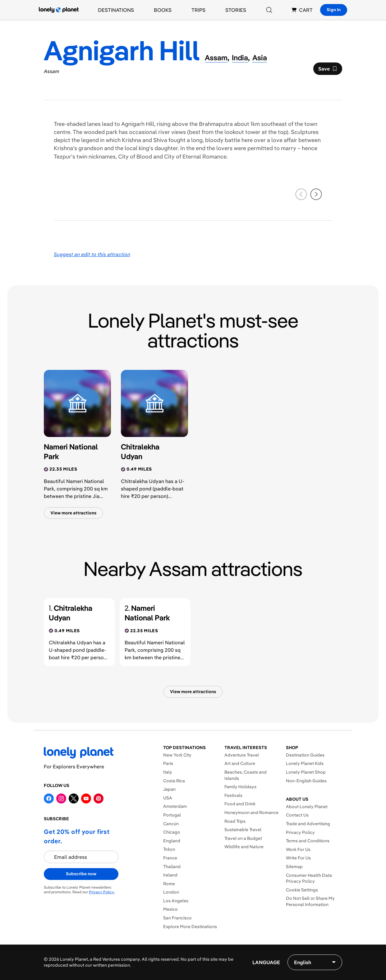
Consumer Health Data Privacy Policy (309, 878)
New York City (177, 755)
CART (302, 10)
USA (168, 798)
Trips (198, 10)
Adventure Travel (242, 755)
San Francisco (177, 918)
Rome (169, 884)
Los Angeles (176, 901)
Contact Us (297, 815)
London (171, 892)
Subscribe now (81, 874)
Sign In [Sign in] (334, 10)
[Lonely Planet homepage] (59, 10)
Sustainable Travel (243, 830)
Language (266, 962)
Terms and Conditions (308, 841)
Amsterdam (175, 806)
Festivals (233, 795)
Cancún (171, 824)
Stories (236, 10)
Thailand (172, 867)
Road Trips (235, 821)
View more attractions (73, 513)
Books (163, 10)
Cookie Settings (302, 890)
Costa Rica (174, 781)
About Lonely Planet (307, 807)
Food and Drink (240, 804)
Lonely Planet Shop (306, 772)
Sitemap (294, 867)
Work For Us (298, 849)
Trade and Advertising (308, 824)
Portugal (172, 815)
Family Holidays (240, 787)
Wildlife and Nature (244, 847)
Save (328, 70)
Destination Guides (305, 755)
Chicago (172, 832)
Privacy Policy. (102, 892)
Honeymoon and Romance (251, 812)
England (172, 841)
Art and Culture (240, 763)
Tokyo (169, 849)
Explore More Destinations (190, 927)
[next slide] (316, 194)
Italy (168, 772)
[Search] (269, 10)
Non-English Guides (306, 781)
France (170, 858)
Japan (169, 789)
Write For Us (298, 858)
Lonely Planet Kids (305, 763)
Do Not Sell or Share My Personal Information (310, 901)
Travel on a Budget (243, 838)
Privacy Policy (300, 832)
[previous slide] (301, 194)
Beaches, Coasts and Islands (246, 775)
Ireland (170, 875)
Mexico (170, 909)
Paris (168, 763)
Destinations (116, 10)
